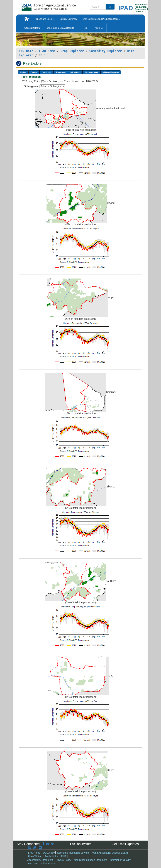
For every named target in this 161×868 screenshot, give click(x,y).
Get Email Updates (125, 844)
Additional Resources (111, 72)
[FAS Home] (40, 6)
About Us (99, 28)
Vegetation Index (91, 72)
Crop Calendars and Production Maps (101, 19)
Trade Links (51, 856)
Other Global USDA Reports (61, 28)
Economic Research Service (73, 853)
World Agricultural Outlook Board (110, 853)
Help (85, 28)
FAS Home (26, 51)
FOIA (63, 856)
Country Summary (68, 19)
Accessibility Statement (40, 860)
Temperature (61, 72)
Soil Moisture (75, 72)
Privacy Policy (63, 860)
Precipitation (46, 72)
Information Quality (120, 860)
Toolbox (23, 72)
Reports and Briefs (44, 19)
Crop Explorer (72, 51)
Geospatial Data (33, 28)
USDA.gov (49, 853)
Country (34, 72)
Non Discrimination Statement (90, 860)
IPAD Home (47, 51)
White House (48, 864)
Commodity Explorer (106, 51)
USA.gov (33, 864)
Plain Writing (35, 856)
